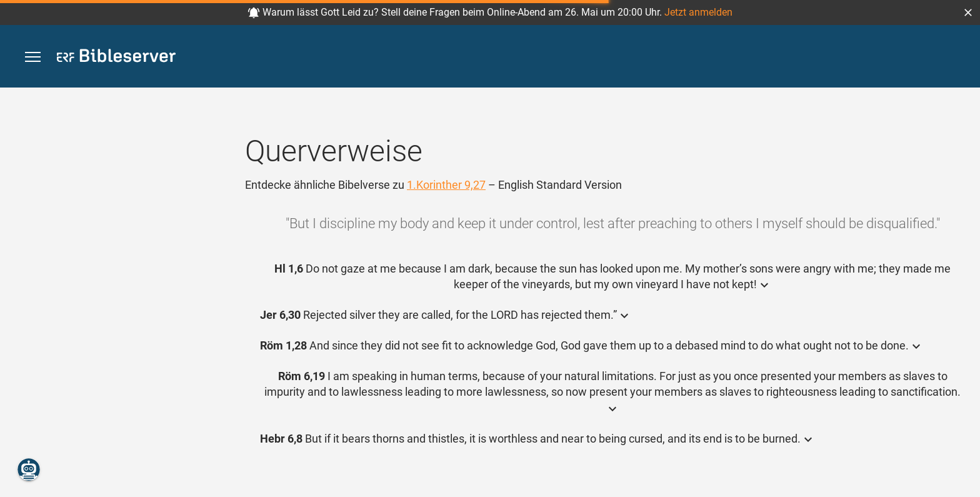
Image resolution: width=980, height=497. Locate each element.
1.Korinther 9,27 (446, 185)
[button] (968, 13)
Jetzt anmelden (698, 12)
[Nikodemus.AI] (29, 469)
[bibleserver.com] (116, 58)
